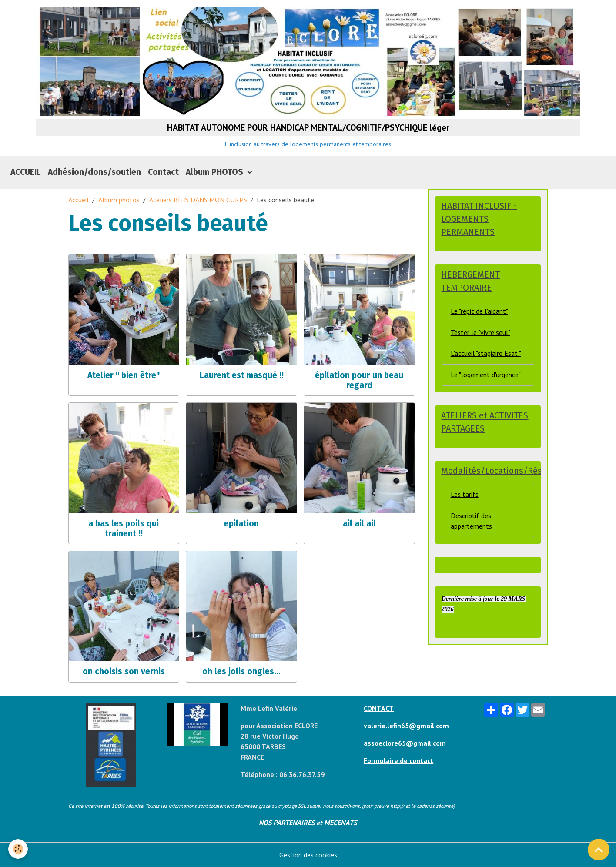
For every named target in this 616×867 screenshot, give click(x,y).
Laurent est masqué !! (242, 376)
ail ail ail (359, 524)
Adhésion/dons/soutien (94, 172)
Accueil (79, 200)
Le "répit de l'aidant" (479, 312)
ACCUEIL (26, 172)
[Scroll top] (599, 850)
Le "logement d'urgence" (486, 376)
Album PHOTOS (216, 172)
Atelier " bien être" (124, 376)
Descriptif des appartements (471, 522)
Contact (163, 172)
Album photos (119, 200)
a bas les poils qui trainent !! (124, 529)
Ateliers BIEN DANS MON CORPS (198, 200)
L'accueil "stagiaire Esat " (486, 355)
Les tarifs (465, 495)
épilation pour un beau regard (359, 381)
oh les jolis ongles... (241, 672)
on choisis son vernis (124, 672)
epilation (241, 524)
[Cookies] (18, 849)
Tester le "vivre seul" (480, 333)
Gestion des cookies (308, 855)
